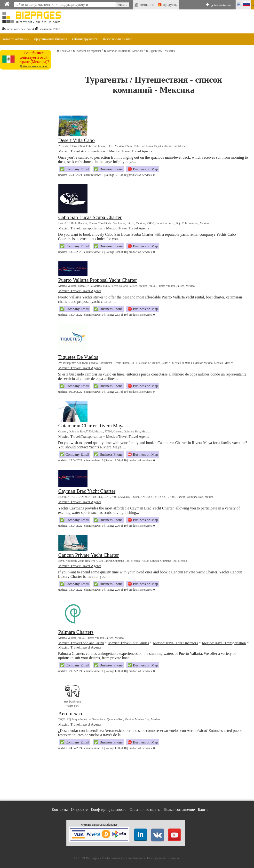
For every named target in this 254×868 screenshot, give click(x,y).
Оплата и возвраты (145, 809)
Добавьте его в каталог (34, 66)
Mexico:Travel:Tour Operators (175, 643)
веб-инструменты (85, 39)
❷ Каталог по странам (87, 51)
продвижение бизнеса (51, 39)
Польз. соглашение (179, 809)
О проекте (79, 809)
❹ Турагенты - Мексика (161, 51)
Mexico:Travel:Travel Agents (131, 151)
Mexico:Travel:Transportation (80, 228)
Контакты (60, 809)
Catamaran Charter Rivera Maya (91, 426)
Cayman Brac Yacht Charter (87, 491)
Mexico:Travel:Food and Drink (81, 643)
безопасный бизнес (117, 39)
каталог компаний (16, 39)
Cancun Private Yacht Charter (89, 555)
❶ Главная (63, 51)
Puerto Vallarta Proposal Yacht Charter (98, 280)
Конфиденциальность (108, 809)
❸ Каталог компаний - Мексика (123, 51)
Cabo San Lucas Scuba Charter (90, 217)
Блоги (203, 809)
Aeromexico (71, 713)
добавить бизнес (222, 5)
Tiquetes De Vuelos (78, 357)
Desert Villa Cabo (77, 140)
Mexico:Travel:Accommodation (82, 151)
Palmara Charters (76, 632)
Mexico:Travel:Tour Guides (129, 643)
